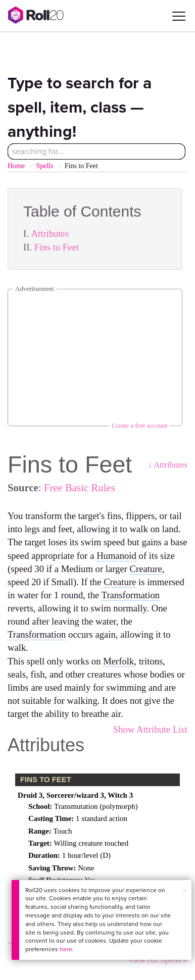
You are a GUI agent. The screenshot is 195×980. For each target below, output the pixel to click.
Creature (146, 569)
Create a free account (139, 425)
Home (16, 166)
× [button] (184, 891)
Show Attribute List (150, 729)
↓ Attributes (167, 465)
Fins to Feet (57, 247)
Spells (44, 166)
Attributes (50, 234)
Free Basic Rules (80, 487)
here (66, 949)
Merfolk (118, 661)
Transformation (131, 595)
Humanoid (116, 556)
